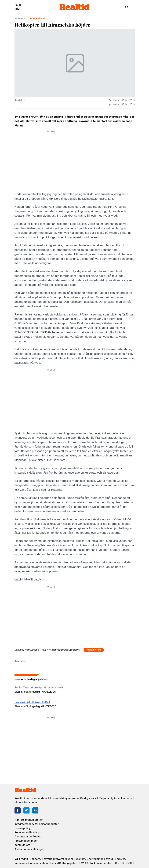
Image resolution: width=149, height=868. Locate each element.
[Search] (127, 7)
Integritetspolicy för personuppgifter (37, 824)
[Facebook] (18, 810)
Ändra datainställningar (29, 849)
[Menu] (132, 7)
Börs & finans (38, 18)
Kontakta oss (22, 845)
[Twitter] (26, 810)
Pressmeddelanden (26, 841)
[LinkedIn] (35, 810)
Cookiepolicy (23, 828)
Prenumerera (94, 650)
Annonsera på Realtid (28, 837)
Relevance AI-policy (27, 832)
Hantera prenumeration (29, 820)
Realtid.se (20, 18)
